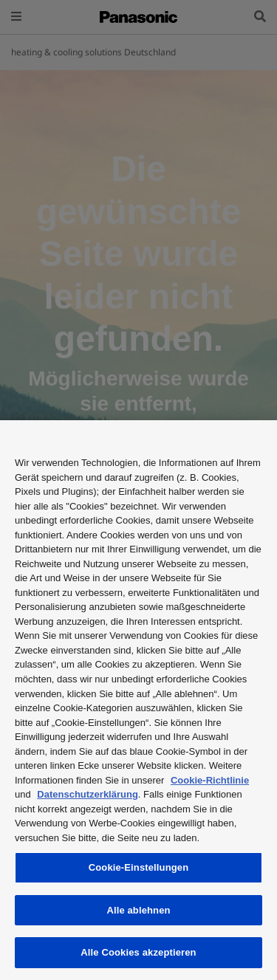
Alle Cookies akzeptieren (138, 952)
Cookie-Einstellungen (139, 867)
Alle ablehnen (138, 910)
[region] (138, 700)
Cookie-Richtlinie (210, 780)
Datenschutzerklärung (88, 794)
